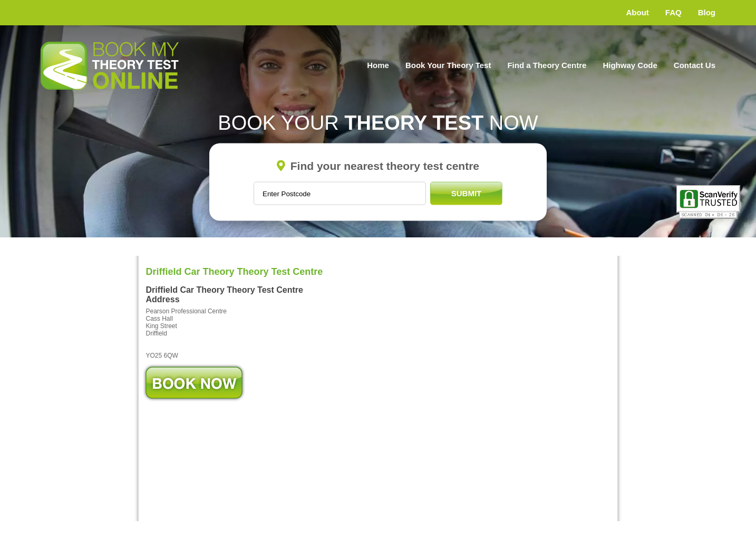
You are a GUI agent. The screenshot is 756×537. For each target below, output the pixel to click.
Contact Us (695, 65)
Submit (467, 193)
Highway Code (630, 65)
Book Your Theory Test (448, 65)
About (638, 12)
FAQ (673, 12)
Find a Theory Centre (547, 65)
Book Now (194, 383)
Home (378, 65)
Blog (707, 12)
